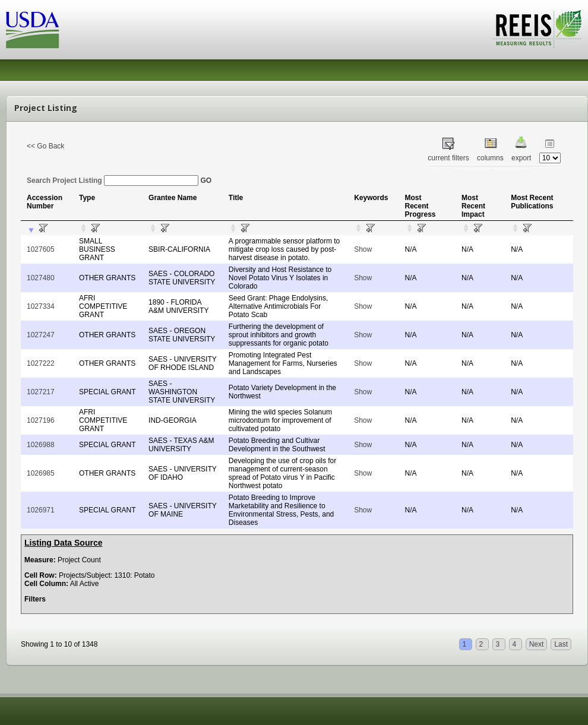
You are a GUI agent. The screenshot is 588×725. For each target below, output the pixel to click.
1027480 (41, 278)
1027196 (41, 420)
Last (561, 644)
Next (537, 644)
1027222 (41, 363)
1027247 (41, 335)
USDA (33, 30)
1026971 (41, 510)
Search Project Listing (113, 181)
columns (490, 158)
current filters (448, 158)
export (521, 158)
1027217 (41, 392)
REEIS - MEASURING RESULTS (537, 29)
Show (363, 249)
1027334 (41, 306)
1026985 (41, 473)
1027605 (41, 249)
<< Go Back (45, 146)
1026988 (41, 445)
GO (206, 181)
